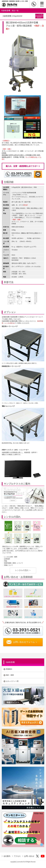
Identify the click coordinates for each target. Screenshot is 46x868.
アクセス (17, 856)
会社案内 (7, 856)
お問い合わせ (29, 856)
